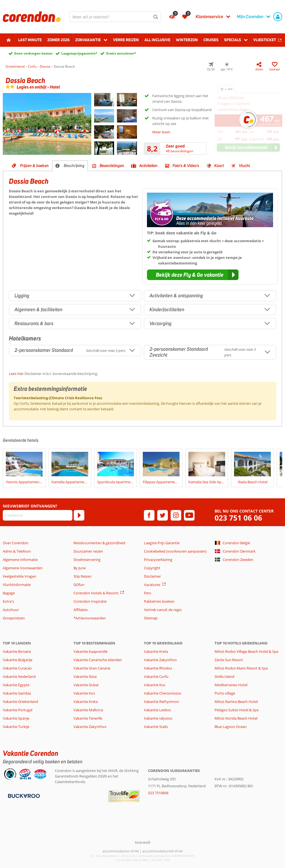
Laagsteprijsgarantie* (79, 53)
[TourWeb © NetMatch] (143, 842)
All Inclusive (157, 40)
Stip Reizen (83, 576)
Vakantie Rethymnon (161, 702)
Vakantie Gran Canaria (92, 668)
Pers (148, 593)
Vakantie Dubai (86, 685)
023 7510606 (158, 793)
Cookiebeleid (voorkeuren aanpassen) (175, 551)
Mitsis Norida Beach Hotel (236, 718)
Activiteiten (148, 166)
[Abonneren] (79, 515)
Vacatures (152, 585)
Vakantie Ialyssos (158, 718)
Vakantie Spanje (16, 718)
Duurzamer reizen (88, 551)
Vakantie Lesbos (157, 710)
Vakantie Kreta (86, 702)
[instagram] (176, 515)
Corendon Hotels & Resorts (96, 593)
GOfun (79, 585)
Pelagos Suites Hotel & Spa (237, 710)
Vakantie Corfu (156, 676)
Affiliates (81, 610)
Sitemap (151, 618)
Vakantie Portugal (18, 710)
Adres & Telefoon (17, 551)
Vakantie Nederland (19, 676)
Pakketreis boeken (159, 601)
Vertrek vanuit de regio (163, 610)
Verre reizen (126, 40)
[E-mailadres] (38, 515)
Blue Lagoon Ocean (231, 727)
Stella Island (224, 676)
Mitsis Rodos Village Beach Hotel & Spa (246, 651)
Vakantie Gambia (17, 693)
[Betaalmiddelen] (23, 795)
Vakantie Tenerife (88, 718)
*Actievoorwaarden (90, 618)
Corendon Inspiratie (90, 601)
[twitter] (163, 515)
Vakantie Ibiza (85, 676)
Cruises (211, 40)
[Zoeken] (156, 17)
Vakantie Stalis (156, 727)
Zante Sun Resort (229, 660)
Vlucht (244, 166)
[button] (193, 275)
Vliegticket (265, 40)
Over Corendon (16, 543)
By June (80, 568)
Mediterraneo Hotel (231, 685)
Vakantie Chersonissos (163, 693)
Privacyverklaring (158, 560)
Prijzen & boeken (34, 166)
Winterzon (187, 40)
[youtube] (189, 515)
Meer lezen (161, 132)
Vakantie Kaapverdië (90, 651)
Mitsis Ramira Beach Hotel (236, 702)
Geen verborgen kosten (33, 53)
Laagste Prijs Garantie (162, 543)
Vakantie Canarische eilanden (98, 660)
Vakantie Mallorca (88, 710)
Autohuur (11, 610)
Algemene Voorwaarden (23, 568)
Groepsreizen (14, 618)
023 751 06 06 (238, 518)
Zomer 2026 (58, 40)
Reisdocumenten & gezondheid (99, 543)
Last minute (30, 40)
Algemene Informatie (20, 560)
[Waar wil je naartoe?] (115, 17)
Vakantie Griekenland (20, 702)
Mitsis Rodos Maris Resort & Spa (241, 668)
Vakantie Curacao (17, 668)
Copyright (152, 568)
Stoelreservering (87, 560)
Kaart (219, 166)
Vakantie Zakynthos (90, 727)
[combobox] (115, 17)
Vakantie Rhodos (158, 668)
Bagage (9, 593)
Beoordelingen (112, 166)
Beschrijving (74, 166)
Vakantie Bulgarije (18, 660)
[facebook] (149, 515)
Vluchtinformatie (17, 585)
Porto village (225, 693)
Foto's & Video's (186, 166)
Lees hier (16, 374)
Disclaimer (152, 576)
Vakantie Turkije (16, 727)
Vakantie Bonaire (17, 651)
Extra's (8, 601)
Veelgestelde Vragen (19, 576)
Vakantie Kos (84, 693)
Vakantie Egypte (16, 685)
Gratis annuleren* (121, 53)
